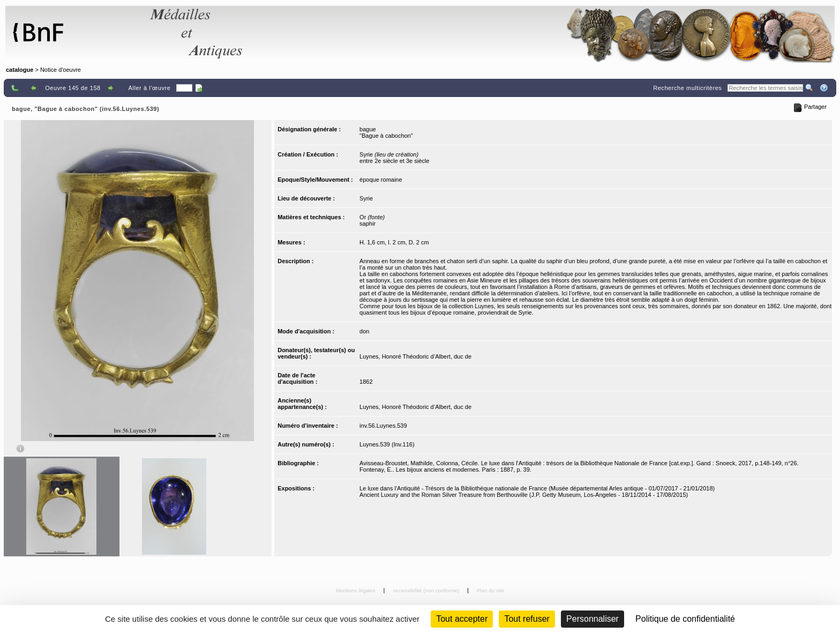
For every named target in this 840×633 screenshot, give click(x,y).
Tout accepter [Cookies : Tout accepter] (462, 619)
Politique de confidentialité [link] (685, 619)
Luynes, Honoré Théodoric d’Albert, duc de (415, 356)
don (364, 331)
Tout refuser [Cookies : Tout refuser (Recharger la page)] (527, 619)
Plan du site (491, 590)
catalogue (20, 70)
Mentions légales (357, 590)
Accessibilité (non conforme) (427, 590)
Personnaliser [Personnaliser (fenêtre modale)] (592, 619)
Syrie (366, 198)
